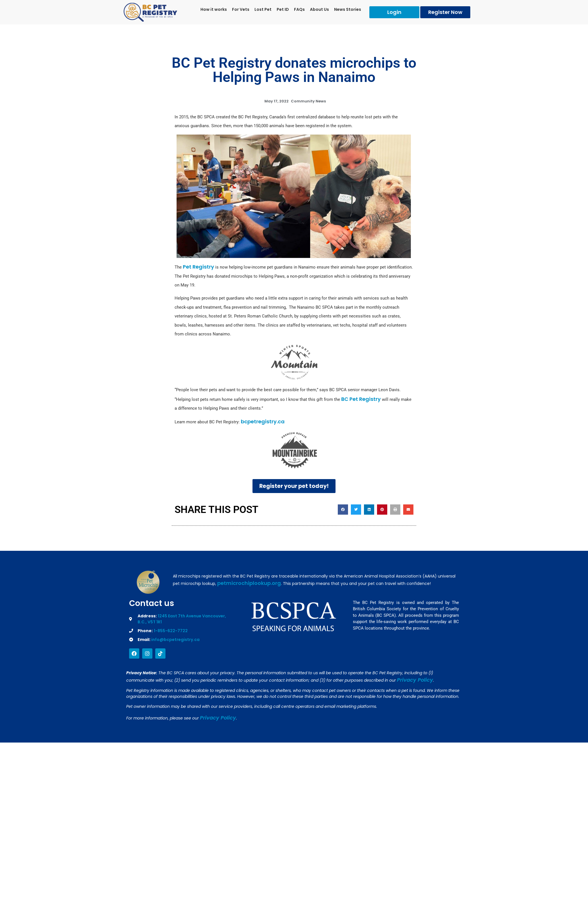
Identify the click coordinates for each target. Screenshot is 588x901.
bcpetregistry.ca (263, 421)
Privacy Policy (415, 680)
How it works (214, 9)
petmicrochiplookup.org (249, 583)
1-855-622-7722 (171, 631)
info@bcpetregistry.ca (175, 640)
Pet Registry (198, 267)
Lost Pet (263, 9)
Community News (308, 101)
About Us (319, 9)
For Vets (241, 9)
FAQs (299, 9)
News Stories (348, 9)
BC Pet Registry (360, 399)
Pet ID (283, 9)
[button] (343, 510)
